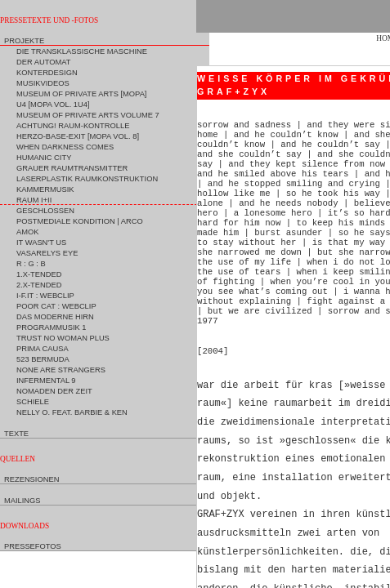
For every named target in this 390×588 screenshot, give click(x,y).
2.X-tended (39, 285)
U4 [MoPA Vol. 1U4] (53, 105)
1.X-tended (39, 274)
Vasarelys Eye (47, 253)
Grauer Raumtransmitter (72, 168)
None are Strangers (61, 370)
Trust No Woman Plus (63, 338)
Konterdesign (47, 73)
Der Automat (44, 62)
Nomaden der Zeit (54, 391)
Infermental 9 (46, 381)
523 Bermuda (43, 359)
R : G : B (31, 264)
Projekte (24, 41)
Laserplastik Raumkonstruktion (87, 179)
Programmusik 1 (52, 327)
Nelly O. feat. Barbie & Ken (72, 412)
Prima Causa (43, 349)
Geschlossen (45, 211)
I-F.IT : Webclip (45, 296)
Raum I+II (34, 200)
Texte (16, 434)
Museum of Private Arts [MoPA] (81, 94)
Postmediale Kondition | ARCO (80, 221)
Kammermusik (45, 189)
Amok (27, 232)
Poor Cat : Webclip (56, 306)
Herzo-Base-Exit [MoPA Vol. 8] (78, 136)
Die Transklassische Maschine (82, 51)
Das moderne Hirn (55, 317)
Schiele (33, 402)
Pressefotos (33, 546)
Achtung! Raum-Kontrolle (73, 126)
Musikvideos (43, 83)
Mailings (22, 501)
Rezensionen (31, 479)
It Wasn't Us (41, 243)
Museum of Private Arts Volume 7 (88, 115)
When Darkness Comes (65, 147)
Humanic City (44, 158)
